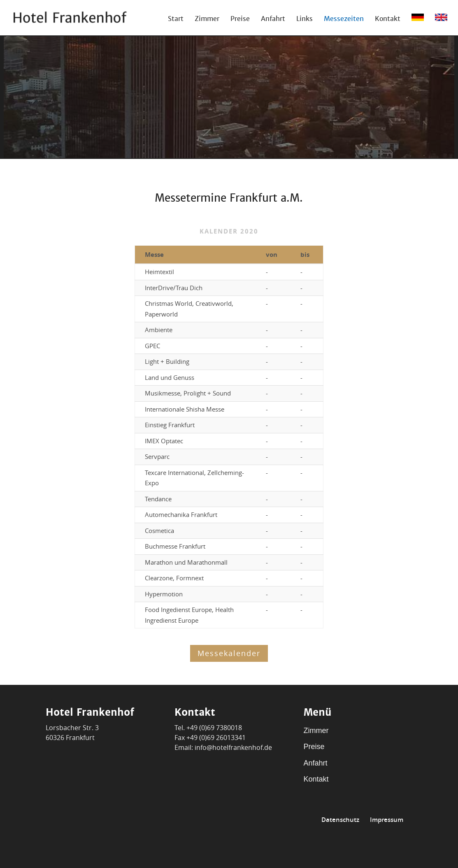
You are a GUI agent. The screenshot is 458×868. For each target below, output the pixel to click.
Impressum (387, 820)
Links (305, 20)
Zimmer (207, 20)
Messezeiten (344, 20)
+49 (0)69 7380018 (214, 728)
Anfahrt (273, 20)
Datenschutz (340, 820)
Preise (240, 20)
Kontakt (388, 20)
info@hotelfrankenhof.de (233, 747)
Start (176, 20)
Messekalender (229, 653)
